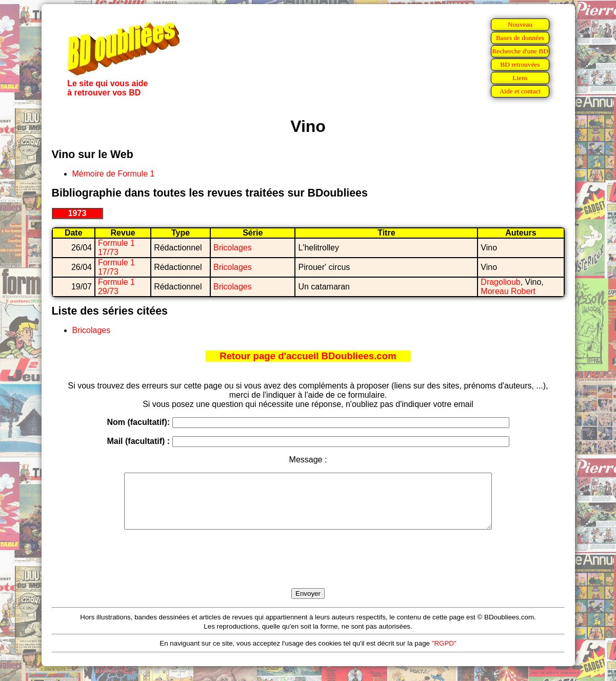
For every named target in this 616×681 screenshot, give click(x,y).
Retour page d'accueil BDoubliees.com (308, 356)
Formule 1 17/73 (116, 248)
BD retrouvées (520, 64)
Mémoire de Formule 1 (114, 174)
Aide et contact (520, 91)
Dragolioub (500, 282)
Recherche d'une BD (520, 51)
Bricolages (233, 248)
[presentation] (308, 571)
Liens (520, 78)
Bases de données (520, 38)
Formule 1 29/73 (116, 287)
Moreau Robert (508, 291)
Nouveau (520, 24)
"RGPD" (444, 654)
